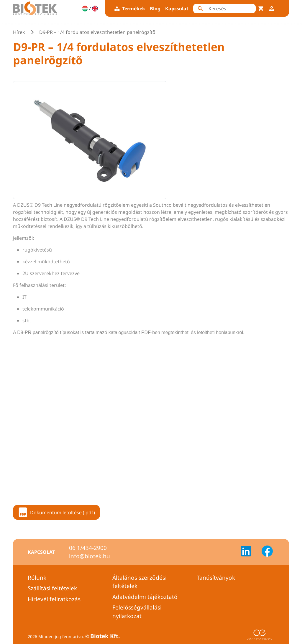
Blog (155, 9)
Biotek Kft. (105, 636)
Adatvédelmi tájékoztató (145, 597)
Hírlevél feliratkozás (54, 599)
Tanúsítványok (216, 578)
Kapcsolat (177, 9)
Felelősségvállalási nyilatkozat (137, 612)
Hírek (19, 32)
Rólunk (37, 578)
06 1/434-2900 (88, 548)
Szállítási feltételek (52, 588)
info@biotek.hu (90, 556)
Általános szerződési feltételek (139, 582)
